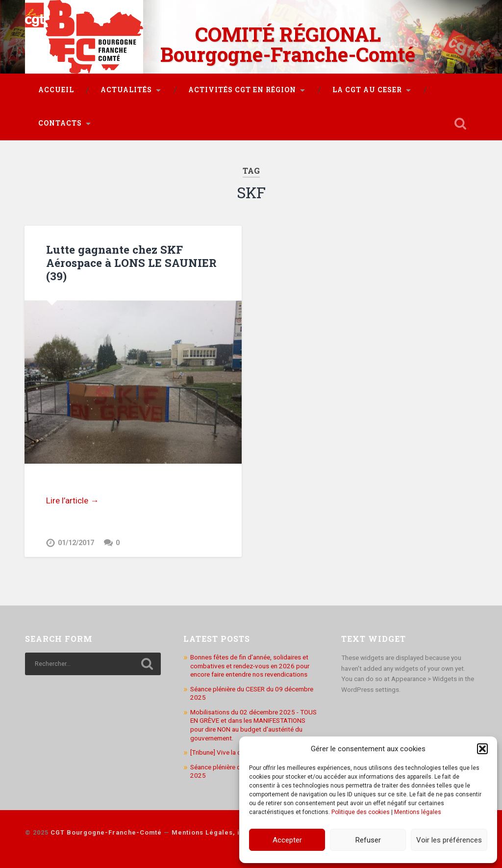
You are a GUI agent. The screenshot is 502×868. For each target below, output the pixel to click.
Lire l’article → (72, 500)
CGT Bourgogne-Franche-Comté (106, 832)
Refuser (368, 840)
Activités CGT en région (242, 90)
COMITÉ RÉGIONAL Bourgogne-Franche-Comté (288, 44)
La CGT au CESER (367, 90)
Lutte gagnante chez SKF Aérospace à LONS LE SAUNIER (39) (131, 263)
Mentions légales (418, 812)
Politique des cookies (361, 812)
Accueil (56, 90)
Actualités (126, 90)
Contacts (60, 123)
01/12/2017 (76, 543)
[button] (482, 749)
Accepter (287, 840)
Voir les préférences (449, 840)
